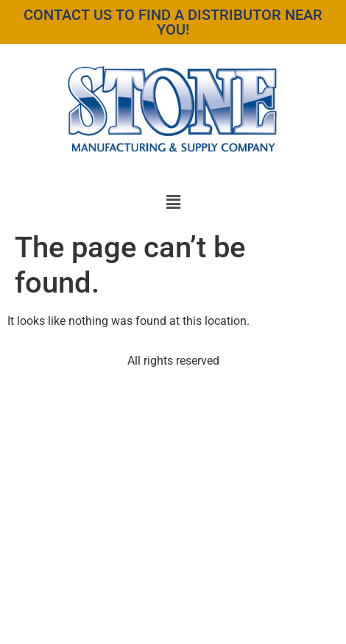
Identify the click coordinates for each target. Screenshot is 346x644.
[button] (173, 203)
